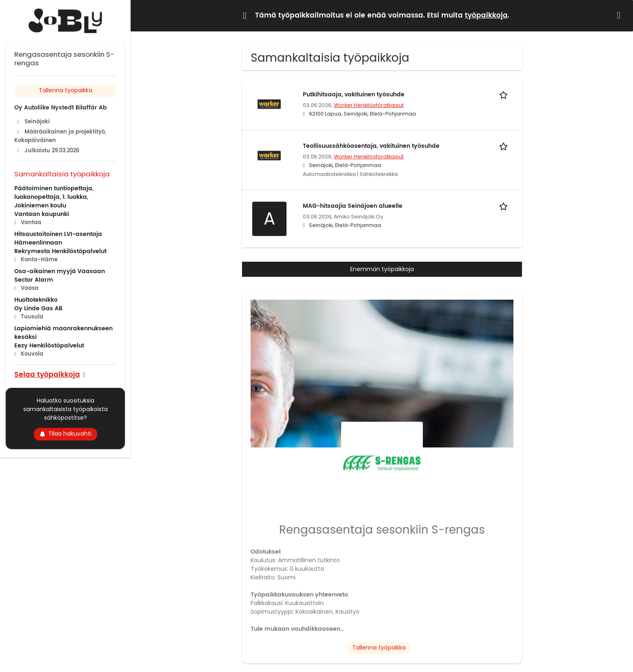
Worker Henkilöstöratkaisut (369, 105)
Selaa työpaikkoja (47, 374)
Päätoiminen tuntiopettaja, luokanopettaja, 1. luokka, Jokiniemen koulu (54, 197)
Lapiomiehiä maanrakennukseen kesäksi (63, 333)
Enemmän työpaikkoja (382, 269)
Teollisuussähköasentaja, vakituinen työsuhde (371, 146)
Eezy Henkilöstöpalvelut (49, 346)
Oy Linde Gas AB (38, 308)
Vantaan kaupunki (42, 214)
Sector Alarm (34, 280)
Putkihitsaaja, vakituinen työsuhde (354, 95)
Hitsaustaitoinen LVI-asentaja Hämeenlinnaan (58, 238)
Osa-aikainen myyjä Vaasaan (60, 271)
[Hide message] (620, 15)
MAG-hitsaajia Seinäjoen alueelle (353, 206)
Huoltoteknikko (36, 300)
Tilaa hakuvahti (66, 434)
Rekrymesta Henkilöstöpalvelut (60, 251)
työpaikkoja (486, 16)
